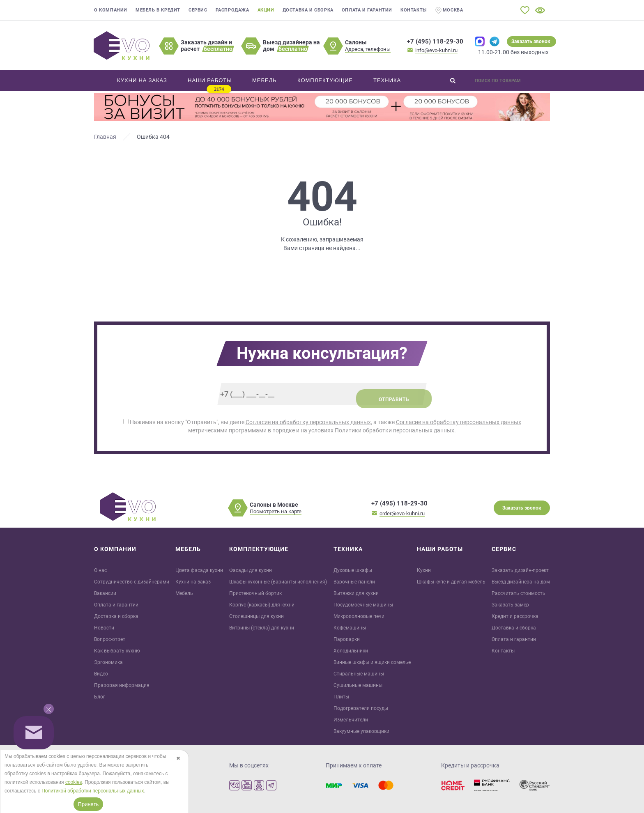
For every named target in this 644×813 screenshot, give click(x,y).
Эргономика (108, 662)
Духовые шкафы (353, 570)
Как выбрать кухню (117, 651)
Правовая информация (122, 685)
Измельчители (351, 720)
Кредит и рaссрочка (515, 616)
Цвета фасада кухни (199, 570)
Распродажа (232, 10)
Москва (449, 10)
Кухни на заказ (193, 582)
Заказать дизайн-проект (520, 570)
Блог (100, 697)
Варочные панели (354, 582)
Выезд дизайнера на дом (521, 582)
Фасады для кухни (251, 570)
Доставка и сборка (308, 10)
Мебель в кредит (158, 10)
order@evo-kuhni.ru (402, 513)
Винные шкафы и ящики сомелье (372, 662)
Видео (101, 674)
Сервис (198, 10)
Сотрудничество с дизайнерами (132, 582)
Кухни (424, 570)
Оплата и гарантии (367, 10)
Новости (104, 628)
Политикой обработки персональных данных (93, 791)
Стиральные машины (359, 674)
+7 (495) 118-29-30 (435, 41)
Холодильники (351, 651)
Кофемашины (350, 628)
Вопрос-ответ (110, 639)
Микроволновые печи (359, 616)
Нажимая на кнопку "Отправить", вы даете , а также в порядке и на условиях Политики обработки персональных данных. (322, 426)
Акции (266, 10)
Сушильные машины (358, 685)
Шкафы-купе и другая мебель (451, 582)
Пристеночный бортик (255, 593)
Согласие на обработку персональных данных (308, 422)
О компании (111, 10)
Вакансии (105, 593)
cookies (74, 782)
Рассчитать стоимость (519, 593)
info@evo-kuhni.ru (436, 50)
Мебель (184, 593)
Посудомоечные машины (363, 605)
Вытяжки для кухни (356, 593)
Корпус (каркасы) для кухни (262, 605)
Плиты (341, 697)
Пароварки (347, 639)
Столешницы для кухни (256, 616)
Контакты (414, 10)
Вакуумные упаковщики (361, 731)
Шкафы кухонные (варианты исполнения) (278, 582)
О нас (100, 570)
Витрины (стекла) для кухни (262, 628)
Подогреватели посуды (361, 708)
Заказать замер (510, 605)
